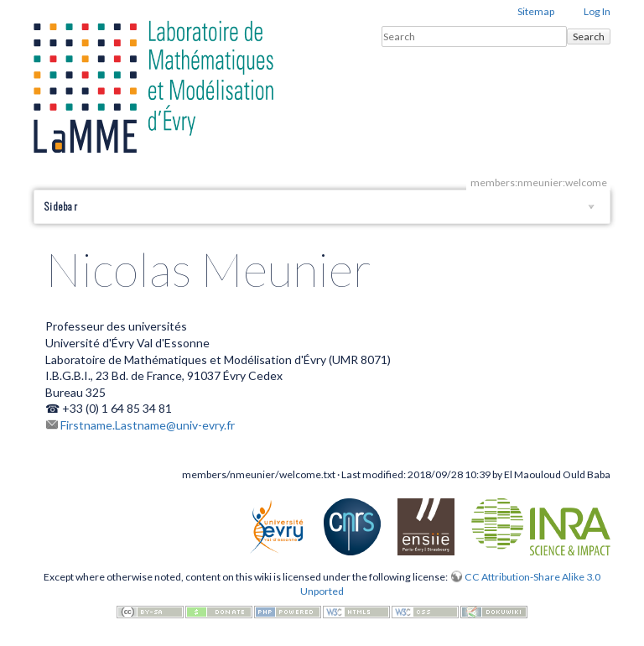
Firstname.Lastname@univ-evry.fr (148, 425)
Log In (597, 11)
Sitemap (536, 11)
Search (589, 36)
